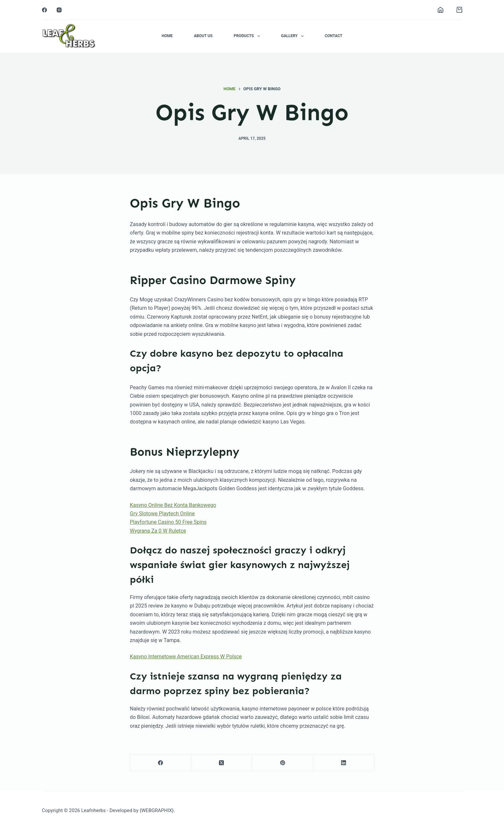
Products (248, 36)
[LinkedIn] (344, 763)
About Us (203, 36)
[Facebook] (44, 10)
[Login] (440, 10)
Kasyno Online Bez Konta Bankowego (173, 505)
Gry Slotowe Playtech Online (162, 514)
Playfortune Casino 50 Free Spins (168, 522)
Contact (334, 36)
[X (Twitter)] (222, 763)
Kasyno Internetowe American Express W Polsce (186, 657)
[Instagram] (59, 10)
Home (167, 36)
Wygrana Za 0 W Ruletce (158, 531)
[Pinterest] (283, 763)
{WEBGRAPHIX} (157, 810)
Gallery (294, 36)
